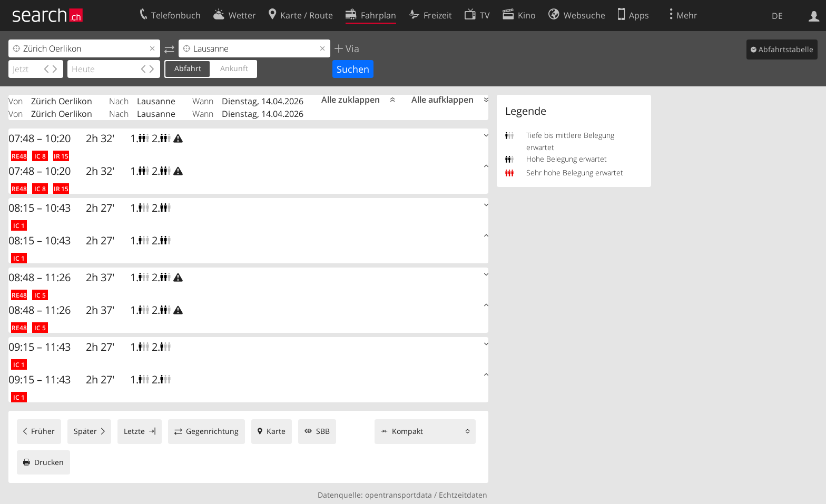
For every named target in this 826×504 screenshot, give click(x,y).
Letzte (134, 431)
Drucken (49, 462)
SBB (323, 431)
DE (777, 16)
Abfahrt (188, 68)
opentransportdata (399, 495)
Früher (43, 431)
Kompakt (407, 431)
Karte (276, 431)
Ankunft (234, 68)
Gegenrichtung (212, 431)
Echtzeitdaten (463, 495)
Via (351, 48)
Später (85, 431)
